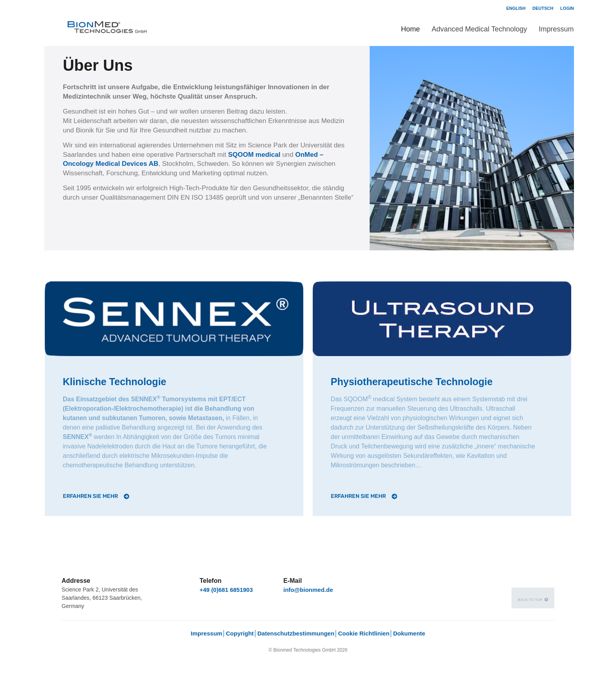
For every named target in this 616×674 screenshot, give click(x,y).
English (516, 8)
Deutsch (543, 8)
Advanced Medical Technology (479, 29)
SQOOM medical (255, 155)
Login (567, 8)
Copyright (240, 633)
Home (411, 29)
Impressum (556, 29)
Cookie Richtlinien (364, 633)
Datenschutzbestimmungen (296, 633)
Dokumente (409, 633)
